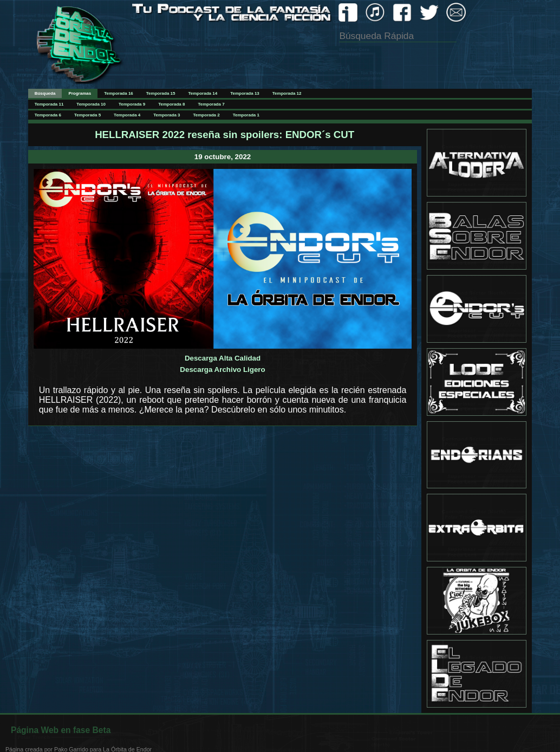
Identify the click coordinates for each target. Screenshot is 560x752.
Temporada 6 (48, 115)
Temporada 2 (207, 115)
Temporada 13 (245, 93)
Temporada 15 (161, 93)
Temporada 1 (246, 115)
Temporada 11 (49, 104)
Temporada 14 (203, 93)
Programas (80, 93)
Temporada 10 (91, 104)
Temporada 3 (167, 115)
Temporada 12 (287, 93)
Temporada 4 (127, 115)
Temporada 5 (87, 115)
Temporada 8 (171, 104)
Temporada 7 (211, 104)
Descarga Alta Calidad (223, 358)
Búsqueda (45, 93)
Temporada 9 (132, 104)
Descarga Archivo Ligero (222, 370)
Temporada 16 (119, 93)
